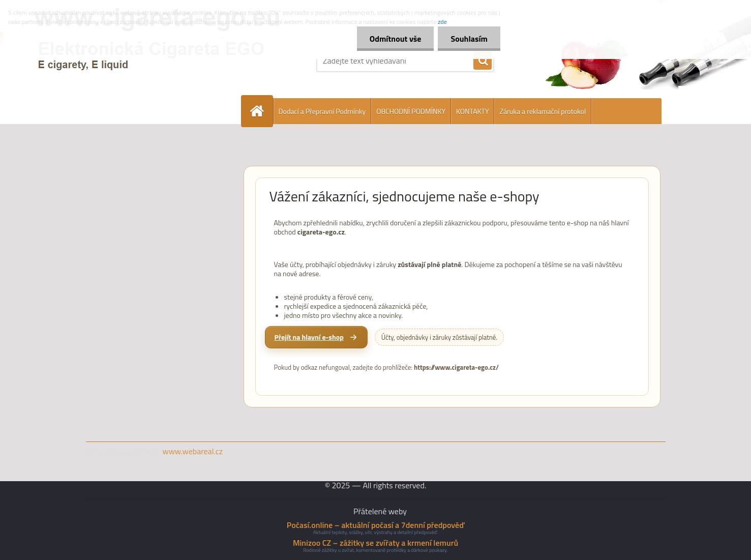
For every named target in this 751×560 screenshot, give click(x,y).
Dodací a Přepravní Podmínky (322, 111)
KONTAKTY (472, 111)
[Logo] (156, 61)
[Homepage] (261, 111)
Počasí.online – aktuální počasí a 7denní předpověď (375, 525)
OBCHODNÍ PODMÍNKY (411, 111)
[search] (483, 61)
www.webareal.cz (192, 451)
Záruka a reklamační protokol (543, 111)
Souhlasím (469, 39)
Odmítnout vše (396, 39)
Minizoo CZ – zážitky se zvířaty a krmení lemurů (375, 543)
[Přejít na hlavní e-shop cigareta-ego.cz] (316, 337)
